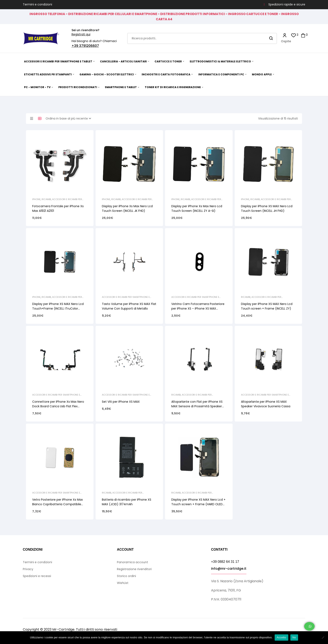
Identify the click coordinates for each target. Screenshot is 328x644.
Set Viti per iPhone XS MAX (121, 402)
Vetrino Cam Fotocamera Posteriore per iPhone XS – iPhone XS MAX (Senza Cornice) (198, 309)
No (294, 637)
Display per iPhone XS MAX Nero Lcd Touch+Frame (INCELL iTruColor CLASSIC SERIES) (58, 309)
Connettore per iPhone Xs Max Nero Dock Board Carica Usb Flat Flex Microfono (58, 406)
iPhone (36, 199)
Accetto (281, 637)
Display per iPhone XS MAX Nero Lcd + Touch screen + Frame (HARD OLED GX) (198, 504)
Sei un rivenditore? (85, 30)
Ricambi (46, 199)
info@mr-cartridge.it (229, 569)
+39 (75, 46)
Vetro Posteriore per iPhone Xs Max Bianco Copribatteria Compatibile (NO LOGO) (58, 504)
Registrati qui (81, 34)
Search (271, 38)
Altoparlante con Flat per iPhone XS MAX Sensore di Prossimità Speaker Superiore (197, 406)
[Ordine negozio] (70, 119)
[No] (323, 638)
